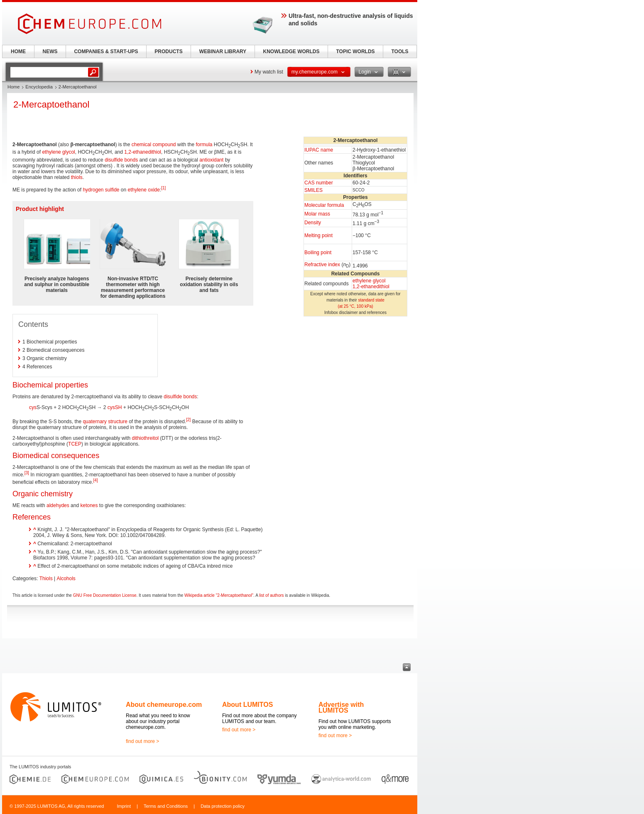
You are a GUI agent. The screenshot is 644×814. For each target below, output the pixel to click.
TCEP (75, 444)
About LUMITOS (247, 705)
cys (33, 407)
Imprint (124, 806)
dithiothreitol (146, 438)
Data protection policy (223, 806)
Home (13, 87)
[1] (163, 188)
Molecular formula (324, 205)
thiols (77, 177)
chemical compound (154, 145)
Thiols (46, 579)
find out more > (142, 741)
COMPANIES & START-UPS (106, 51)
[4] (96, 480)
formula (204, 145)
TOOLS (400, 51)
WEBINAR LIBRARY (223, 51)
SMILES (313, 190)
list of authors (271, 595)
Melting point (318, 235)
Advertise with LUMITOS (341, 707)
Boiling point (318, 253)
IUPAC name (319, 150)
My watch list (269, 72)
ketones (89, 505)
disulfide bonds (121, 160)
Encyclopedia (39, 87)
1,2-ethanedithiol (371, 287)
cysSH (115, 407)
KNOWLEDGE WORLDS (291, 51)
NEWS (50, 51)
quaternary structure (105, 422)
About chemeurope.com (164, 705)
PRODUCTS (168, 51)
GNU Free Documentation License (105, 595)
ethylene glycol (369, 281)
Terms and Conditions (166, 806)
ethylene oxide (144, 190)
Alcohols (66, 579)
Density (313, 223)
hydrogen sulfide (101, 190)
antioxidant (211, 160)
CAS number (319, 183)
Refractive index (322, 265)
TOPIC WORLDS (355, 51)
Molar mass (317, 214)
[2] (188, 420)
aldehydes (58, 505)
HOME (18, 51)
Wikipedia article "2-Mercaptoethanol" (219, 595)
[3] (27, 473)
